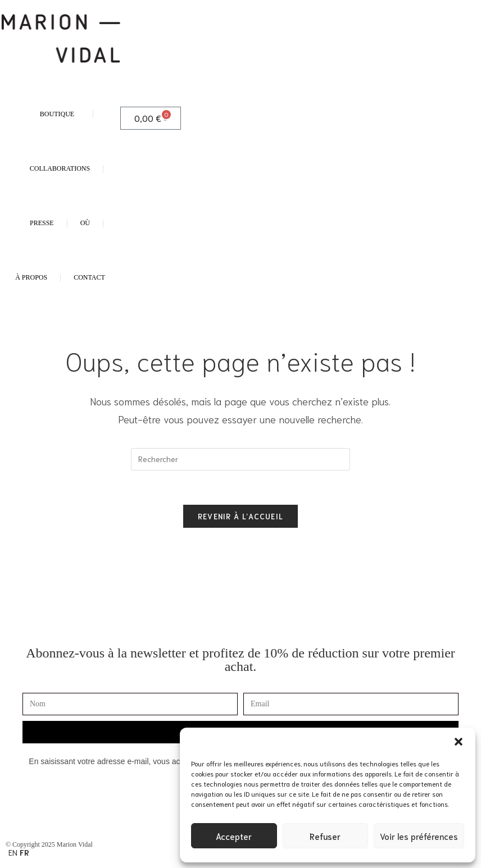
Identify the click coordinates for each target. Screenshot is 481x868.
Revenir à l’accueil (241, 516)
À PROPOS (31, 277)
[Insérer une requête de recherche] (240, 459)
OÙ (85, 223)
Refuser (325, 836)
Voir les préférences (419, 836)
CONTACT (89, 277)
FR (24, 852)
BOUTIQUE (60, 114)
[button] (459, 742)
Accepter (234, 836)
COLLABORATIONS (60, 168)
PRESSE (42, 223)
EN (13, 852)
